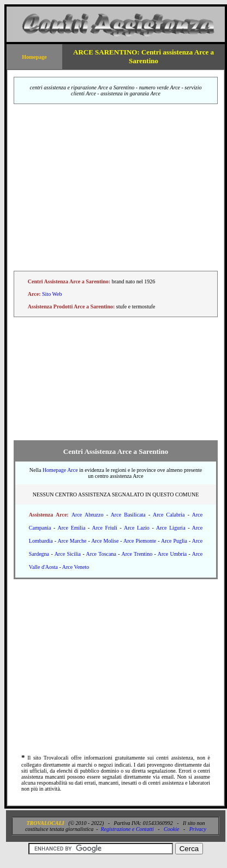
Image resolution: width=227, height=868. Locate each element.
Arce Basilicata (128, 515)
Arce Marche (72, 541)
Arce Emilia (72, 528)
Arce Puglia (174, 541)
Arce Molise (105, 541)
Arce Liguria (171, 528)
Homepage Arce (60, 470)
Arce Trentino (137, 554)
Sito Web (52, 294)
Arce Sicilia (68, 554)
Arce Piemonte (140, 541)
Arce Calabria (169, 515)
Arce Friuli (104, 528)
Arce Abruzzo (88, 515)
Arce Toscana (101, 554)
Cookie (171, 829)
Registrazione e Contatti (127, 829)
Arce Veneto (76, 567)
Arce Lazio (137, 528)
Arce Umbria (172, 554)
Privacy (198, 829)
